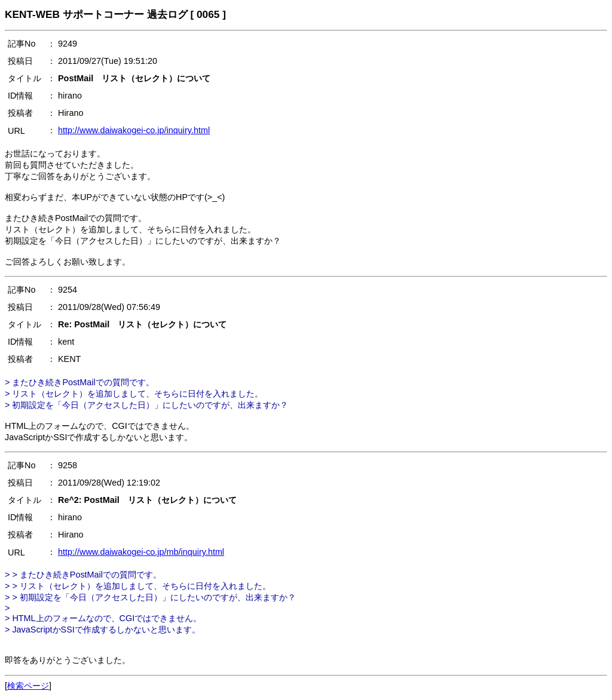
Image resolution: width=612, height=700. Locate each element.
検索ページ (28, 686)
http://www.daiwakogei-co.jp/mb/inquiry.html (141, 552)
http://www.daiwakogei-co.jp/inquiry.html (134, 130)
